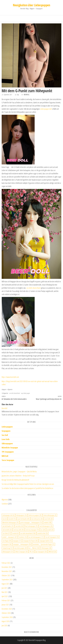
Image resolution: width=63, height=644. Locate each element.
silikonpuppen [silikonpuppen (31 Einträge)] (8, 552)
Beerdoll (27, 95)
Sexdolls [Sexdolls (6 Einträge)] (15, 533)
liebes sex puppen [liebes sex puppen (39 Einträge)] (35, 515)
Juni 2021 (4, 588)
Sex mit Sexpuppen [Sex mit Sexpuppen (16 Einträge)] (52, 537)
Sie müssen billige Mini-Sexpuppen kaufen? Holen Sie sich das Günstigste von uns (28, 484)
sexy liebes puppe (25, 393)
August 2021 (5, 584)
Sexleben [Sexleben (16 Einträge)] (23, 537)
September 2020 (7, 617)
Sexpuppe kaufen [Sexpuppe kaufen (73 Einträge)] (46, 541)
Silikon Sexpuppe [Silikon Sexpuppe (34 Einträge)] (21, 552)
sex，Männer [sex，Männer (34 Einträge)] (34, 548)
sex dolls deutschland (33, 288)
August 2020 (5, 621)
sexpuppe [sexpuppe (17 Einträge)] (17, 541)
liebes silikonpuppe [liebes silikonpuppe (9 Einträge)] (50, 515)
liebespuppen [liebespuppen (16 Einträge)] (21, 515)
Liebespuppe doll (46, 109)
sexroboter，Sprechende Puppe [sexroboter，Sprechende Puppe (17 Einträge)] (44, 544)
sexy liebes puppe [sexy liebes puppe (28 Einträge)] (21, 548)
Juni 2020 (4, 625)
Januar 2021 (5, 605)
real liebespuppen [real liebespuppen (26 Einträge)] (46, 526)
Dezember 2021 (7, 567)
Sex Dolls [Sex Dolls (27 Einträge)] (6, 533)
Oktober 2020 (6, 613)
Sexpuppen (6, 431)
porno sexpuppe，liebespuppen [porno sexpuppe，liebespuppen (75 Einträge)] (31, 522)
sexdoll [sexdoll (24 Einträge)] (50, 530)
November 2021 (7, 571)
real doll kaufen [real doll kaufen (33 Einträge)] (8, 526)
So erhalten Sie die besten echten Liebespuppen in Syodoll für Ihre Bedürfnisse (27, 488)
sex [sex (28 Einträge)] (43, 530)
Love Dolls (6, 439)
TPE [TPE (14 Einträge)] (32, 552)
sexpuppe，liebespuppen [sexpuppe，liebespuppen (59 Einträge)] (22, 544)
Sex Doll (5, 435)
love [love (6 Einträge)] (5, 519)
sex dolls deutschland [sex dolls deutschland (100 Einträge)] (28, 533)
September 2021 (7, 580)
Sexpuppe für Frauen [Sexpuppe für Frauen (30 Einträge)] (30, 541)
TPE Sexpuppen (8, 452)
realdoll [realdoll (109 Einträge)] (48, 522)
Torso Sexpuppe (8, 460)
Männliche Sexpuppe (10, 448)
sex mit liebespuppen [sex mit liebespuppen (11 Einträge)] (36, 537)
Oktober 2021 (6, 575)
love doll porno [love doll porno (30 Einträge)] (37, 519)
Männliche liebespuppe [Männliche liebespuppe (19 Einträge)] (10, 522)
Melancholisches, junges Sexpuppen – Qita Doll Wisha (19, 472)
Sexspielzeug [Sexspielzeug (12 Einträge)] (7, 548)
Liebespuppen (7, 427)
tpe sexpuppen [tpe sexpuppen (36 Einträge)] (41, 552)
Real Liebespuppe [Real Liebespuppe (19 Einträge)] (31, 526)
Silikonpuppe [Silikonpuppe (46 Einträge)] (46, 548)
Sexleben (5, 504)
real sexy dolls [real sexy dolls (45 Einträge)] (19, 530)
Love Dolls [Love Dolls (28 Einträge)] (49, 519)
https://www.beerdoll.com (10, 377)
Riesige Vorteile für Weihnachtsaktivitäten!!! (15, 480)
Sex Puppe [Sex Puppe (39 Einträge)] (7, 541)
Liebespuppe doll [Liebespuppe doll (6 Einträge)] (8, 515)
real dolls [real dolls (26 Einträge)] (19, 526)
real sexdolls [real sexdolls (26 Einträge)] (7, 530)
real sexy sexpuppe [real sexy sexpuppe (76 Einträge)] (32, 530)
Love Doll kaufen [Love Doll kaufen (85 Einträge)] (24, 519)
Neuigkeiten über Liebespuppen (31, 5)
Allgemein (10, 389)
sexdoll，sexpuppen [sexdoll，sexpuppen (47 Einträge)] (10, 537)
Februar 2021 (6, 600)
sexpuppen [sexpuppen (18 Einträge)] (7, 544)
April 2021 (5, 596)
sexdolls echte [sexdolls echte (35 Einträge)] (43, 533)
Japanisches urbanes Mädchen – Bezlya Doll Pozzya (18, 476)
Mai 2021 (5, 592)
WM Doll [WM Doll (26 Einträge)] (52, 552)
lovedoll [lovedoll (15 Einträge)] (12, 519)
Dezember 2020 (7, 609)
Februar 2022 (6, 563)
